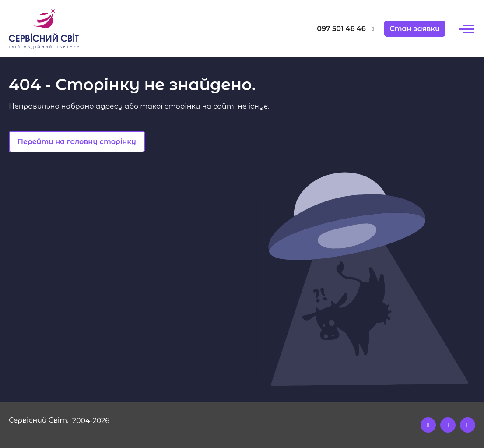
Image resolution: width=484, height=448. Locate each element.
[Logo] (67, 29)
